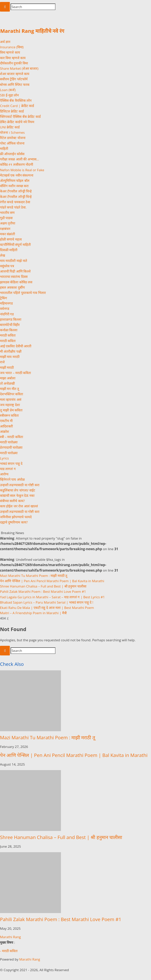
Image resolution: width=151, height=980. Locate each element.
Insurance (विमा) (12, 47)
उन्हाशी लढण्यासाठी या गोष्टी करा (20, 485)
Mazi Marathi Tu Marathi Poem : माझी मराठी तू (34, 576)
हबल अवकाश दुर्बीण (12, 287)
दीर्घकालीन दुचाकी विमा (14, 63)
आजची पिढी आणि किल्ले (15, 271)
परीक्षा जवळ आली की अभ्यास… (19, 159)
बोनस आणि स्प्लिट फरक (15, 85)
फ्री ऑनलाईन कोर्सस (12, 154)
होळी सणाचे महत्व (11, 239)
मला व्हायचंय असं (11, 399)
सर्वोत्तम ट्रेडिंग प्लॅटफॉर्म (14, 79)
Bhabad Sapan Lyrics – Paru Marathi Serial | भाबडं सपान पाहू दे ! (47, 602)
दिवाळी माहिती (9, 250)
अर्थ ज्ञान (5, 42)
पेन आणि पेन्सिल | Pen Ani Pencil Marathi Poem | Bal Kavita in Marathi (52, 581)
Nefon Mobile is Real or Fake (22, 170)
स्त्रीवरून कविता (9, 415)
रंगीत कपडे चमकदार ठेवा (15, 202)
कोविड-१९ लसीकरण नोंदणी (17, 164)
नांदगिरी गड (7, 314)
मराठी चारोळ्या (9, 442)
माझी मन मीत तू (10, 389)
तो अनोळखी (7, 383)
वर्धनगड (5, 309)
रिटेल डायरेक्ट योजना (13, 138)
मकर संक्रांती (7, 234)
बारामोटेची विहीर (10, 325)
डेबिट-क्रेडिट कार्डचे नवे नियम (17, 122)
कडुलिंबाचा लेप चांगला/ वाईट (18, 490)
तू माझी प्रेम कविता (11, 410)
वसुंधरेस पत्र (7, 266)
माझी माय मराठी (10, 357)
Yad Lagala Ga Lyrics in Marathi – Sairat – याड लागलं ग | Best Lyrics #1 (52, 597)
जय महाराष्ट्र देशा (10, 405)
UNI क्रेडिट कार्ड (10, 127)
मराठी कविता (8, 335)
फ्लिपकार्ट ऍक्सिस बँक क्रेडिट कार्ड (20, 117)
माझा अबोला (8, 378)
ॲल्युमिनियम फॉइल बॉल (15, 181)
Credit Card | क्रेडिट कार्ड (17, 106)
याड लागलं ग (8, 469)
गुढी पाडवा (6, 218)
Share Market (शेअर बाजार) (19, 68)
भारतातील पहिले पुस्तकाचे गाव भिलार (23, 293)
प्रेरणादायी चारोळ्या (11, 447)
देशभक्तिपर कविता (12, 394)
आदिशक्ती (6, 426)
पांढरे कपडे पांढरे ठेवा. (13, 207)
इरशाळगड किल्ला (11, 319)
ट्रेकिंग (4, 298)
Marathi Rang (10, 937)
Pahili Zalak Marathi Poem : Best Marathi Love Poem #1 (43, 592)
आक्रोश (5, 431)
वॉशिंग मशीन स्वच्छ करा (14, 186)
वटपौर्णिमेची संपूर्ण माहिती (15, 245)
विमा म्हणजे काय (10, 52)
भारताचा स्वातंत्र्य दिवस (14, 277)
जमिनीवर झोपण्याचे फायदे (16, 517)
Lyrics (4, 458)
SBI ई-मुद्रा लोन (9, 95)
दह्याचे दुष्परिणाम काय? (14, 522)
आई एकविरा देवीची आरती (16, 346)
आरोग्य (4, 474)
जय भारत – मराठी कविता (15, 373)
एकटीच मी (6, 421)
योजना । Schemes (12, 132)
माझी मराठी (7, 367)
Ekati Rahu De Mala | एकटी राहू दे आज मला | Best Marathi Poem (47, 608)
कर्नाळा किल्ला (9, 330)
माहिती (4, 149)
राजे (2, 362)
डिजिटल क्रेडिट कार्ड (12, 111)
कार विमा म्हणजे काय (13, 58)
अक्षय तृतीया (8, 223)
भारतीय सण (7, 213)
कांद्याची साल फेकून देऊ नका (17, 495)
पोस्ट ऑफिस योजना (12, 143)
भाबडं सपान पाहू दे (11, 463)
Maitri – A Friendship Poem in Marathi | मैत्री (33, 613)
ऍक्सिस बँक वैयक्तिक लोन (16, 100)
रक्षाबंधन (5, 229)
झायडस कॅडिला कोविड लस (16, 282)
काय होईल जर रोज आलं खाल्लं (19, 506)
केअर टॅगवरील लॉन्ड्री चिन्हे (16, 191)
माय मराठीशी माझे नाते (14, 261)
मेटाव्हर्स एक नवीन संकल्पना (17, 175)
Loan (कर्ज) (8, 90)
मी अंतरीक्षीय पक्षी (11, 351)
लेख (3, 255)
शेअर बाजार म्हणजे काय (15, 74)
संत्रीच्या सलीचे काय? (12, 501)
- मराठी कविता (9, 951)
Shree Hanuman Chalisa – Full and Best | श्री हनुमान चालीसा (43, 586)
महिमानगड (6, 303)
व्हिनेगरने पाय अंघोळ (12, 479)
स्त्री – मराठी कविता (12, 437)
